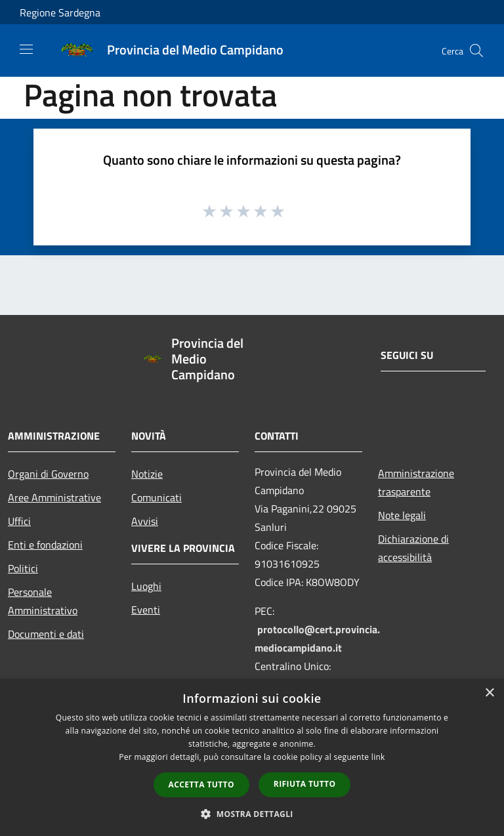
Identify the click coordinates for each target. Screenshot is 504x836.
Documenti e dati (46, 634)
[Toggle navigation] (26, 49)
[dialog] (252, 758)
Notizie (147, 474)
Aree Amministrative (54, 497)
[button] (252, 814)
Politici (23, 568)
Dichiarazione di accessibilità (413, 548)
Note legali (402, 515)
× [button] (489, 693)
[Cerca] (476, 51)
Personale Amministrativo (43, 601)
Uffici (19, 521)
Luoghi (146, 586)
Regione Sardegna (60, 12)
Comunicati (157, 497)
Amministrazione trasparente (416, 482)
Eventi (146, 610)
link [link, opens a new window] (378, 757)
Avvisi (145, 521)
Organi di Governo (48, 474)
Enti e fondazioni (45, 545)
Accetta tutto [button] (201, 784)
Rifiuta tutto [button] (305, 784)
